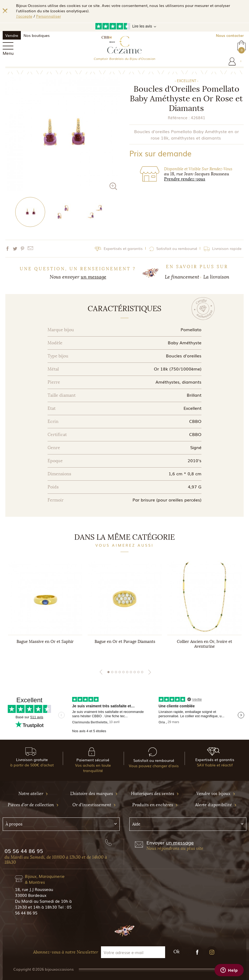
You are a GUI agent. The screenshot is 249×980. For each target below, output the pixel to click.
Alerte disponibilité (216, 805)
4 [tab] (120, 672)
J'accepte (24, 16)
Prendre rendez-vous (185, 179)
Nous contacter (230, 35)
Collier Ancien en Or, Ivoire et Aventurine (205, 644)
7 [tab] (131, 672)
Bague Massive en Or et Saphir (45, 642)
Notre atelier (33, 794)
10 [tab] (142, 672)
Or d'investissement (94, 805)
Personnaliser (48, 16)
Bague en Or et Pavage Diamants (125, 642)
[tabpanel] (45, 610)
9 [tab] (138, 672)
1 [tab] (108, 672)
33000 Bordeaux (31, 895)
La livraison (216, 277)
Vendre (12, 35)
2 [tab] (112, 672)
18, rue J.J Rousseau (34, 889)
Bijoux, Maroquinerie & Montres (45, 879)
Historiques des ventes (155, 794)
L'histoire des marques (94, 794)
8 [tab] (135, 672)
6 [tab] (127, 672)
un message (94, 277)
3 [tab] (116, 672)
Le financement (182, 277)
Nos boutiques (37, 35)
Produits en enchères (155, 805)
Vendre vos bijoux (216, 794)
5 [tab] (123, 672)
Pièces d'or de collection (33, 805)
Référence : (179, 117)
